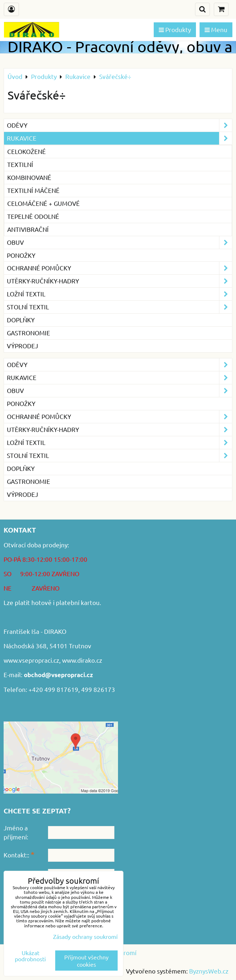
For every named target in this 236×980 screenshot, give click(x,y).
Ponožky (21, 255)
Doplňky (21, 320)
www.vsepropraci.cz (31, 660)
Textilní (20, 164)
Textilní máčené (33, 190)
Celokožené (27, 151)
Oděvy (119, 125)
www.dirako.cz (82, 660)
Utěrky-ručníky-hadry (119, 281)
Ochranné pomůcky (119, 268)
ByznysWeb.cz (209, 971)
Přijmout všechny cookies (86, 961)
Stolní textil (119, 307)
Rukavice (119, 138)
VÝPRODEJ (23, 346)
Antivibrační (28, 229)
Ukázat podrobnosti (30, 956)
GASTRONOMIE (29, 333)
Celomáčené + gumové (43, 203)
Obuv (119, 242)
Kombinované (29, 177)
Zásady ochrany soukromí (85, 936)
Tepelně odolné (33, 216)
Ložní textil (119, 294)
